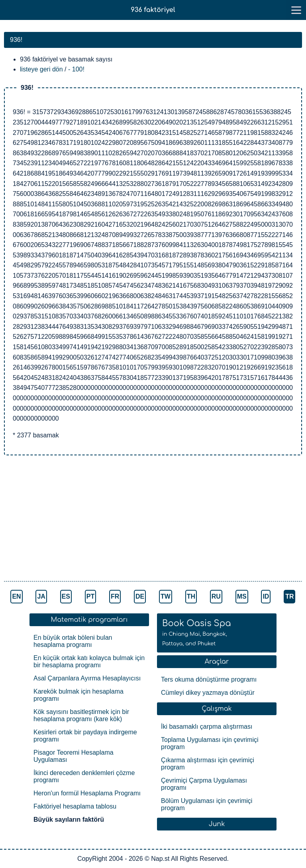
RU (216, 596)
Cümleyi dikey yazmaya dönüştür (208, 693)
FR (115, 596)
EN (16, 596)
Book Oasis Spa (197, 633)
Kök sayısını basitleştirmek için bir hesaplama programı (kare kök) (81, 715)
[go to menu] (296, 10)
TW (166, 596)
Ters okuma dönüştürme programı (209, 679)
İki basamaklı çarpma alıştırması (207, 727)
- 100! (76, 69)
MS (242, 596)
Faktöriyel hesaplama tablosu (75, 806)
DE (140, 596)
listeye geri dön (41, 69)
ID (266, 596)
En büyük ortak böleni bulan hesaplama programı (73, 641)
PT (90, 596)
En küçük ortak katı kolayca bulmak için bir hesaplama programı (89, 661)
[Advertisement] (153, 519)
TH (191, 596)
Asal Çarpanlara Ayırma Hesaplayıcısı (87, 678)
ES (66, 596)
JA (41, 596)
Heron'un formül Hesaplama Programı (87, 793)
